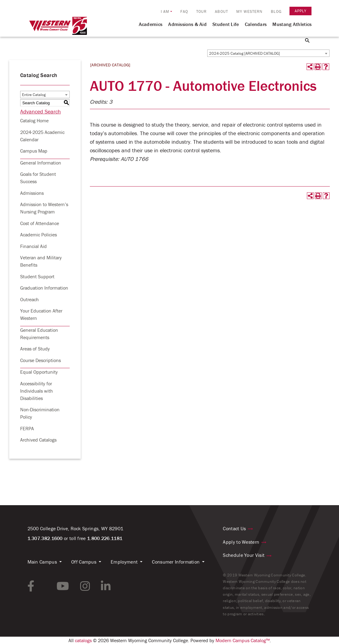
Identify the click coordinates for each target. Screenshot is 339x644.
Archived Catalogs (38, 440)
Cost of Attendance (40, 223)
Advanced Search (41, 111)
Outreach (29, 299)
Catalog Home (34, 120)
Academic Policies (39, 235)
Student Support (37, 276)
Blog (276, 11)
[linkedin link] (106, 586)
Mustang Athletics (292, 24)
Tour (201, 11)
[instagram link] (85, 586)
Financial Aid (33, 246)
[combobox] (268, 53)
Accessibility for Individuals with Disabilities (37, 391)
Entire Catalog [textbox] (34, 95)
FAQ (184, 11)
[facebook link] (31, 586)
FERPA (27, 428)
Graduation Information (44, 288)
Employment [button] (124, 562)
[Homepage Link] (58, 28)
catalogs (83, 640)
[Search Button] (304, 40)
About (221, 11)
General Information (41, 163)
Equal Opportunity (39, 372)
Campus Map (34, 151)
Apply (301, 11)
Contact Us (234, 528)
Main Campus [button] (42, 562)
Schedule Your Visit (244, 555)
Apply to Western (241, 542)
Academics (151, 24)
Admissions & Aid (187, 24)
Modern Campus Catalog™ (243, 640)
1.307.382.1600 (45, 538)
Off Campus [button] (84, 562)
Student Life (226, 24)
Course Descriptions (41, 360)
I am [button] (165, 11)
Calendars (256, 24)
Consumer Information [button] (176, 562)
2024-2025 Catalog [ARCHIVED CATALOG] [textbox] (245, 53)
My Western (250, 11)
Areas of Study (35, 349)
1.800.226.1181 (105, 538)
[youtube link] (63, 586)
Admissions (32, 193)
